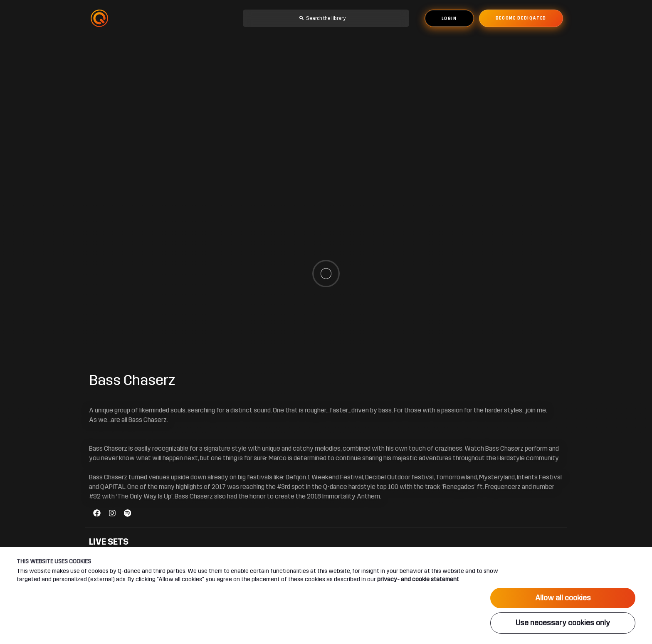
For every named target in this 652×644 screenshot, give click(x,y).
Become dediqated (521, 18)
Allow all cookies (563, 598)
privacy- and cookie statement (418, 579)
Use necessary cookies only (563, 623)
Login (449, 19)
